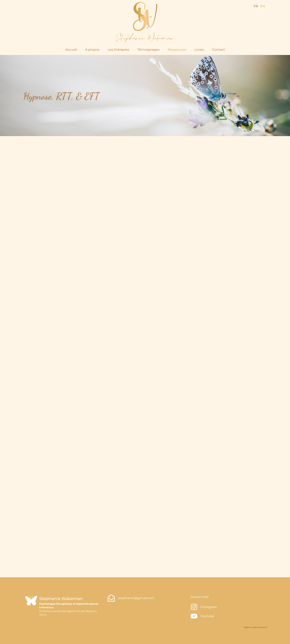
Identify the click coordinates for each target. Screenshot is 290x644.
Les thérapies (118, 50)
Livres (199, 50)
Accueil (71, 50)
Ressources (177, 50)
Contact (218, 50)
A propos (92, 50)
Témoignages (148, 50)
